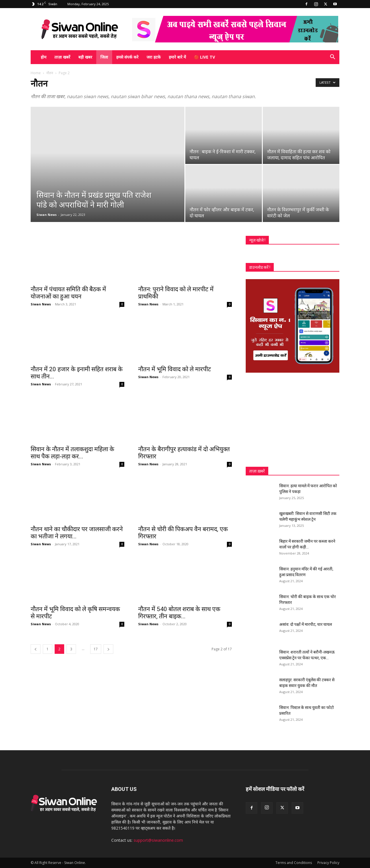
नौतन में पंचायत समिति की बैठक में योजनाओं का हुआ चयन (68, 293)
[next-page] (108, 649)
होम (44, 57)
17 (96, 649)
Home (36, 73)
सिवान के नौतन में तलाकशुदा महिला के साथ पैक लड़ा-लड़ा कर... (72, 453)
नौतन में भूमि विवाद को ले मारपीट (175, 369)
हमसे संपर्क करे (127, 57)
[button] (332, 58)
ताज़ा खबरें (62, 57)
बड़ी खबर (85, 57)
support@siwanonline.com (158, 840)
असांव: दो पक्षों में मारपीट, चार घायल (306, 624)
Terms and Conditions (294, 863)
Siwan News (47, 215)
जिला (104, 57)
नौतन (50, 73)
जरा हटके (154, 57)
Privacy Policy (328, 863)
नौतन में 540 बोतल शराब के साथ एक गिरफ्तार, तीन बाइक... (179, 613)
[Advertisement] (293, 420)
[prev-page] (36, 649)
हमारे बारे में (177, 57)
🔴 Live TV (205, 57)
